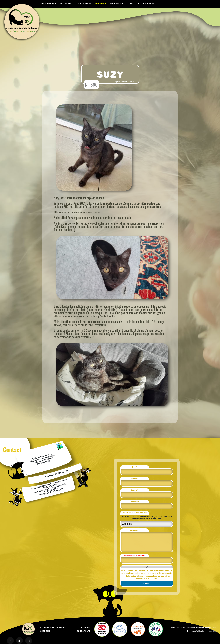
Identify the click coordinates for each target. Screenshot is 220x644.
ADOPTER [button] (99, 4)
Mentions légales (178, 628)
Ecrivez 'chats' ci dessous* (135, 555)
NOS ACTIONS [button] (82, 4)
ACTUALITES (66, 4)
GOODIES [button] (148, 4)
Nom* (135, 467)
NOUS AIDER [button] (116, 4)
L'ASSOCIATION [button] (47, 4)
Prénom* (135, 478)
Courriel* (135, 490)
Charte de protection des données (201, 628)
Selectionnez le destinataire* (135, 513)
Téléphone (135, 501)
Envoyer (147, 584)
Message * (135, 530)
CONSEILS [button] (133, 4)
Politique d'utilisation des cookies (201, 631)
